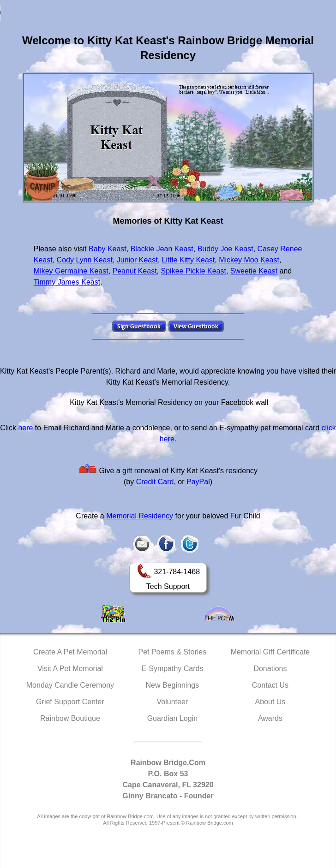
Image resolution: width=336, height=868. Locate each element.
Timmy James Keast (67, 282)
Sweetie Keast (254, 271)
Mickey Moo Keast (249, 260)
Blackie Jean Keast (162, 249)
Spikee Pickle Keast (194, 271)
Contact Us (270, 685)
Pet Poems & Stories (173, 652)
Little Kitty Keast (189, 260)
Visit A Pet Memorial (70, 669)
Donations (270, 669)
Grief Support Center (70, 702)
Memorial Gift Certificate (270, 652)
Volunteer (173, 702)
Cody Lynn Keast (85, 260)
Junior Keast (137, 260)
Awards (270, 718)
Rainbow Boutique (70, 718)
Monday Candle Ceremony (70, 685)
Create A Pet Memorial (70, 652)
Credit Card (155, 482)
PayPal (198, 482)
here (25, 428)
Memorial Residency (140, 516)
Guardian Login (172, 718)
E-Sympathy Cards (172, 669)
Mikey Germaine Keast (71, 271)
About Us (270, 702)
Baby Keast (108, 249)
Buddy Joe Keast (225, 249)
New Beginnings (173, 685)
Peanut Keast (135, 271)
